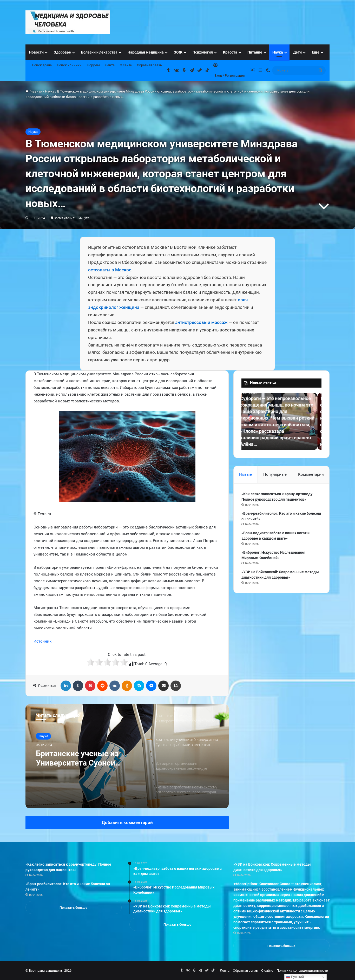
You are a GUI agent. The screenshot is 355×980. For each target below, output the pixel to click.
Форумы (93, 65)
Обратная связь (149, 65)
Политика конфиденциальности (302, 971)
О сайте (126, 65)
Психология (203, 52)
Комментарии (311, 474)
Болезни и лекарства (99, 52)
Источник (42, 641)
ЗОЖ (178, 52)
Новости (36, 52)
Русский (295, 977)
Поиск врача (42, 65)
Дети (297, 52)
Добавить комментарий (127, 822)
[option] (127, 756)
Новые (245, 474)
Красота (230, 52)
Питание (255, 52)
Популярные (275, 474)
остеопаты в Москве (110, 270)
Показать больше (73, 908)
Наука (278, 52)
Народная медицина (146, 52)
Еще (316, 52)
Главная (34, 91)
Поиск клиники (69, 65)
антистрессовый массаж (201, 322)
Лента (110, 65)
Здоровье (62, 52)
